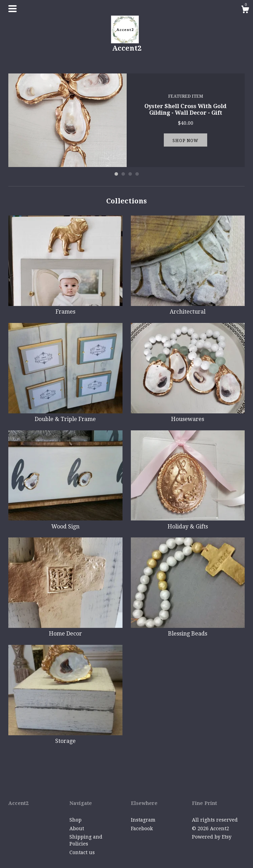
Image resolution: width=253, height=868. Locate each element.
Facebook (142, 828)
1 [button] (116, 174)
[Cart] (245, 10)
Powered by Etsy (212, 837)
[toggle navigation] (12, 9)
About (77, 828)
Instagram (143, 820)
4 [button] (137, 174)
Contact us (82, 852)
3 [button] (130, 174)
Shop (75, 820)
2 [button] (123, 174)
